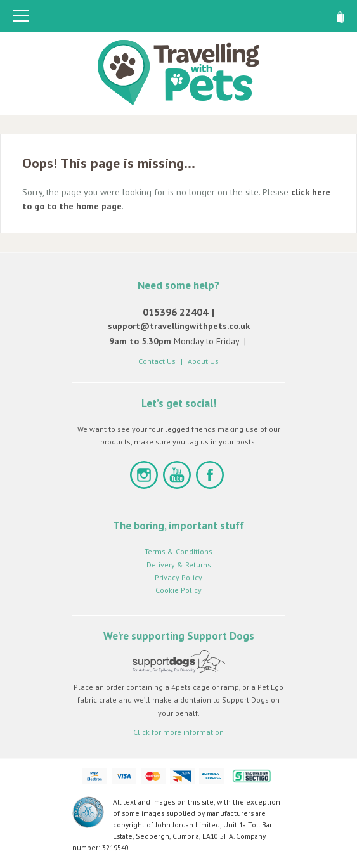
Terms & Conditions (178, 551)
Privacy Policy (178, 577)
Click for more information (178, 732)
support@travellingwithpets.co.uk (179, 326)
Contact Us (157, 361)
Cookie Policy (178, 590)
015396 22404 (175, 312)
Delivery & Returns (179, 565)
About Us (203, 361)
